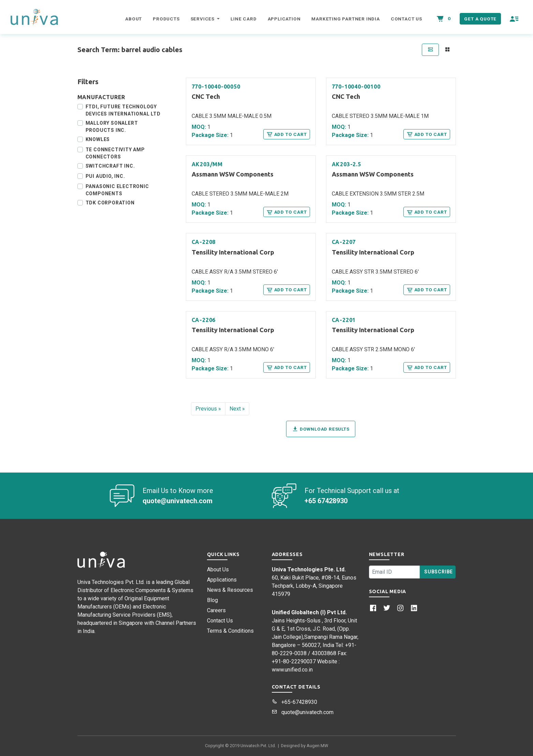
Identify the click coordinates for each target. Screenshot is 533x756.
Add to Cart (286, 134)
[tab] (430, 50)
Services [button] (203, 19)
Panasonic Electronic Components (117, 190)
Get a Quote (480, 19)
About (134, 19)
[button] (514, 19)
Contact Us (406, 19)
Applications (222, 580)
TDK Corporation (110, 203)
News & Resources (230, 590)
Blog (212, 600)
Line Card (243, 19)
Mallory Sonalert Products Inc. (112, 127)
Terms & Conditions (230, 631)
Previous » (208, 409)
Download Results (321, 429)
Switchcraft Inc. (110, 166)
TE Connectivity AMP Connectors (115, 153)
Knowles (98, 139)
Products (166, 19)
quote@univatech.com (303, 712)
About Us (218, 569)
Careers (216, 610)
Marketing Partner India (345, 19)
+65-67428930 (294, 702)
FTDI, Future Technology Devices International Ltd (123, 110)
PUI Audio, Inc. (105, 176)
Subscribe (439, 572)
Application (284, 19)
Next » (237, 409)
